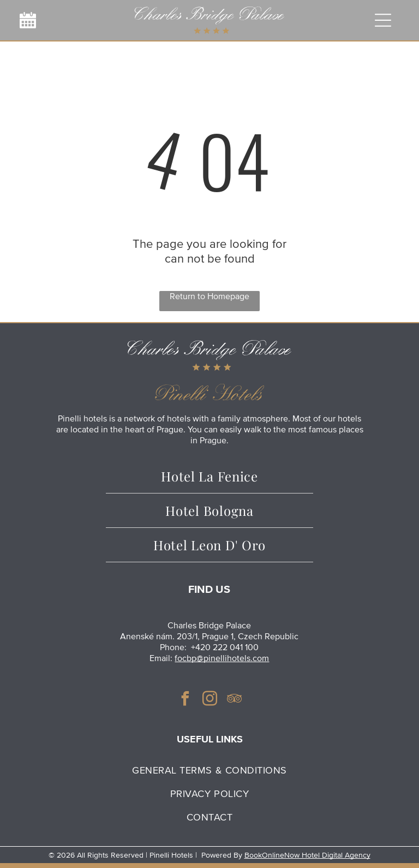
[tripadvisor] (234, 700)
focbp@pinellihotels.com (222, 658)
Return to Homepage (209, 296)
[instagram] (209, 700)
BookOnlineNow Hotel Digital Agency (307, 855)
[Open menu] (383, 20)
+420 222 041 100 (225, 647)
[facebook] (185, 700)
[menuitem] (209, 770)
